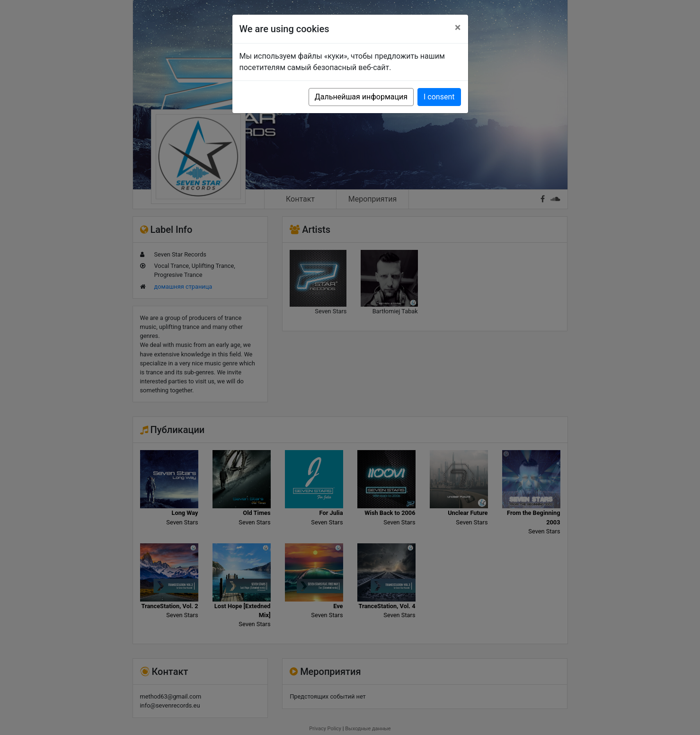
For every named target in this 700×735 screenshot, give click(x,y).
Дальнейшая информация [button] (361, 97)
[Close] (458, 27)
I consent (439, 97)
